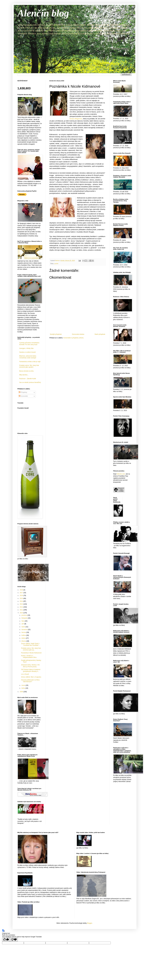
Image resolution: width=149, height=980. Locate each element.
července (25, 630)
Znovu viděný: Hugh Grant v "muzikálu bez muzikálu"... (31, 644)
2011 (22, 610)
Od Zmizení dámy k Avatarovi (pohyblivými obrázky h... (31, 670)
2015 (22, 598)
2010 (22, 613)
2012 (22, 607)
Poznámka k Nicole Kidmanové (31, 653)
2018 (22, 590)
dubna (24, 638)
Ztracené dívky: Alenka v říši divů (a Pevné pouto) (30, 666)
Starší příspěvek (100, 334)
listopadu (25, 618)
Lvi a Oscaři (25, 674)
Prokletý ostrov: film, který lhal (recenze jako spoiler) (29, 366)
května (24, 635)
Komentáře (23, 396)
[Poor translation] (14, 940)
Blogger (90, 923)
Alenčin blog (43, 13)
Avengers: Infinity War (26, 348)
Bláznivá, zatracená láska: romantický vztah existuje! (28, 357)
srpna (24, 627)
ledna (24, 688)
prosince (24, 615)
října (23, 621)
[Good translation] (6, 940)
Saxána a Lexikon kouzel (27, 352)
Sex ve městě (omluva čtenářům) (30, 382)
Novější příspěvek (56, 334)
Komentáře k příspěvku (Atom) (73, 338)
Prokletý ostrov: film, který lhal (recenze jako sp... (31, 649)
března (24, 641)
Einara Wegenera (76, 119)
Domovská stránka (78, 334)
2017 (22, 593)
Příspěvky (23, 392)
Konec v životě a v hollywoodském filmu (29, 657)
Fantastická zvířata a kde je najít (30, 362)
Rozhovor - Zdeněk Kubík (28, 379)
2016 (22, 595)
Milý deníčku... (24, 375)
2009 (22, 692)
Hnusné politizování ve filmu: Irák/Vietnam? (30, 681)
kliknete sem (121, 474)
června (24, 632)
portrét (56, 264)
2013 (22, 604)
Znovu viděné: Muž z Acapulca (31, 677)
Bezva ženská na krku (26, 371)
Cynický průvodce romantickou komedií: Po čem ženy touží (29, 344)
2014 (22, 601)
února (24, 685)
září (23, 624)
